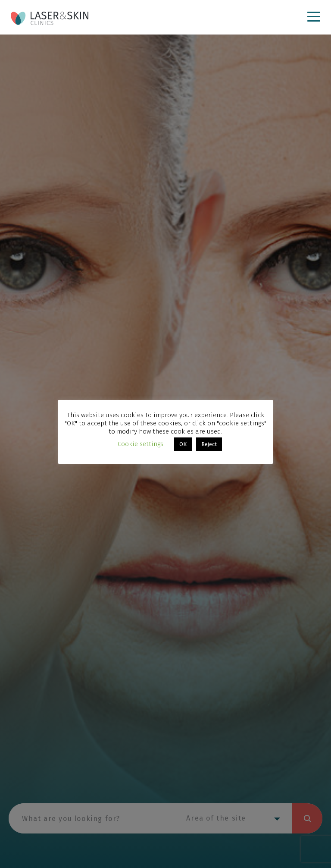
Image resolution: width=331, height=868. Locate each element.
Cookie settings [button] (141, 444)
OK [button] (183, 444)
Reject (209, 444)
